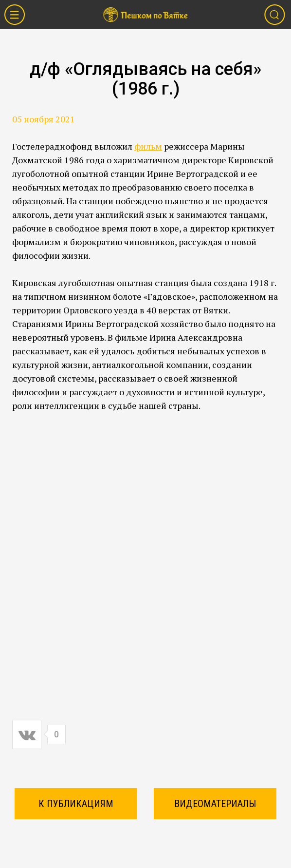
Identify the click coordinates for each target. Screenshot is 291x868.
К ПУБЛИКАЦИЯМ (76, 804)
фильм (148, 146)
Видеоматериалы (215, 804)
